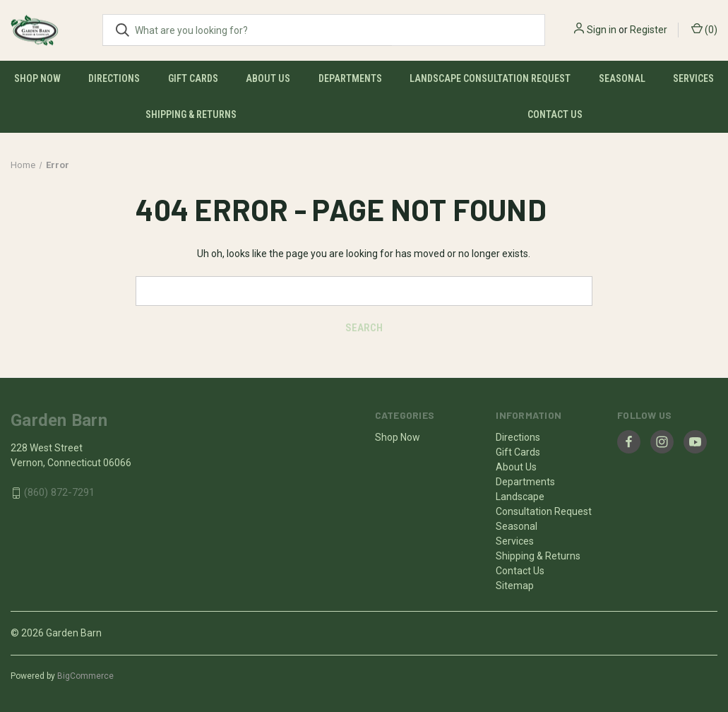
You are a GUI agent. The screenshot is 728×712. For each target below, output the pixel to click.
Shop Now (37, 78)
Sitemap (515, 586)
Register (649, 30)
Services (693, 78)
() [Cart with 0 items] (704, 29)
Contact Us (555, 114)
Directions (114, 78)
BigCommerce (85, 676)
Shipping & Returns (191, 114)
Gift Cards (193, 78)
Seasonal (622, 78)
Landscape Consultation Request (490, 78)
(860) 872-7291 (59, 493)
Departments (350, 78)
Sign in (602, 30)
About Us (268, 78)
